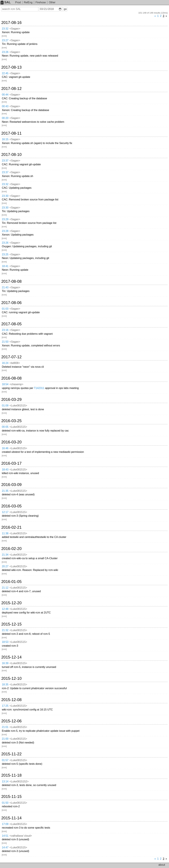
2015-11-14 (11, 818)
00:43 (5, 106)
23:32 (5, 29)
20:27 (5, 566)
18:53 (5, 642)
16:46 (5, 448)
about (162, 865)
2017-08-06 (11, 303)
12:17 (5, 512)
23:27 (5, 40)
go (65, 9)
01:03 (5, 309)
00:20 (5, 118)
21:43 (5, 287)
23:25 (5, 254)
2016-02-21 (11, 527)
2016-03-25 (11, 421)
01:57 (5, 760)
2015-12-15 (11, 624)
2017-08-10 (11, 155)
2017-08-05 (11, 324)
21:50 (5, 342)
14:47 (5, 847)
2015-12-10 (11, 678)
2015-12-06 (11, 721)
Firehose (41, 2)
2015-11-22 (11, 754)
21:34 (5, 555)
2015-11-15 (11, 797)
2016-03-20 (11, 442)
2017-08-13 (11, 67)
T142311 (39, 388)
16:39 (5, 663)
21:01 (5, 727)
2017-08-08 (11, 281)
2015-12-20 (11, 603)
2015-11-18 (11, 775)
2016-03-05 (11, 506)
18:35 (5, 684)
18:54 (5, 384)
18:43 (5, 470)
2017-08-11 (11, 133)
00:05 (5, 427)
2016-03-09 (11, 485)
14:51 (5, 836)
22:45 (5, 73)
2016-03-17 (11, 463)
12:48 (5, 609)
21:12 (5, 588)
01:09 (5, 406)
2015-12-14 (11, 657)
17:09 (5, 824)
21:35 (5, 491)
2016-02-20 (11, 549)
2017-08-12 (11, 89)
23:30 (5, 196)
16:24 (5, 363)
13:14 (5, 781)
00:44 (5, 95)
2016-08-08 (11, 378)
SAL (6, 2)
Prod (18, 2)
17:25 (5, 706)
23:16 (5, 330)
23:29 (5, 219)
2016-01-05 (11, 582)
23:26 (5, 52)
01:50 (5, 803)
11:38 (5, 533)
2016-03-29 (11, 400)
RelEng (28, 2)
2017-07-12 (11, 357)
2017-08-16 (11, 23)
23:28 (5, 231)
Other (52, 2)
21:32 (5, 630)
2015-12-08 (11, 700)
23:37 (5, 161)
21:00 (5, 739)
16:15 (5, 139)
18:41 (5, 266)
